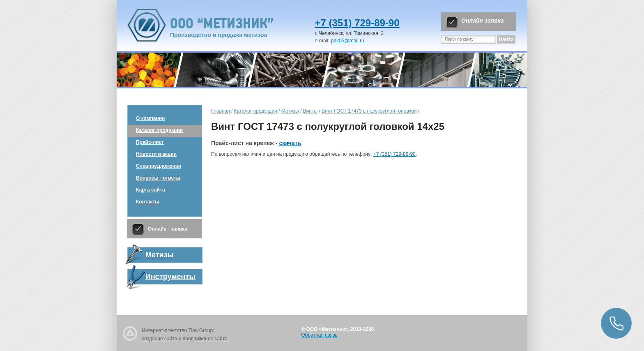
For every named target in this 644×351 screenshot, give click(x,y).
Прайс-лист (150, 142)
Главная (221, 111)
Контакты (148, 202)
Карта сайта (151, 190)
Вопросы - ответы (158, 178)
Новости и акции (156, 154)
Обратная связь (319, 335)
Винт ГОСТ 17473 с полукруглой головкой (369, 111)
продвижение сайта (205, 339)
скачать (290, 143)
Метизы (290, 111)
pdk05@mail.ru (348, 41)
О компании (151, 118)
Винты (310, 111)
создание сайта (159, 339)
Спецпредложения (159, 166)
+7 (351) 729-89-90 (357, 23)
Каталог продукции (159, 130)
